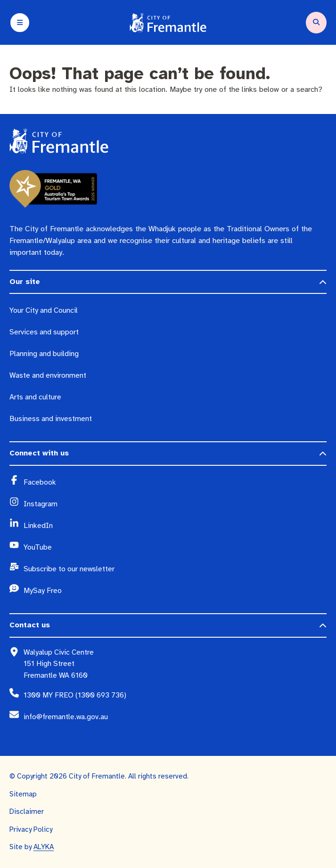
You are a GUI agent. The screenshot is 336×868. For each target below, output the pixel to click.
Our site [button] (25, 282)
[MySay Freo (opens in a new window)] (175, 591)
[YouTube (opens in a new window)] (175, 547)
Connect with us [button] (39, 453)
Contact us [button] (30, 625)
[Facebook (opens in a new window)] (175, 482)
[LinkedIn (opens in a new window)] (175, 526)
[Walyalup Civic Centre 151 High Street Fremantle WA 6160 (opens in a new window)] (175, 664)
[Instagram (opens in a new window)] (175, 504)
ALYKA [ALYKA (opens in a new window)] (44, 847)
